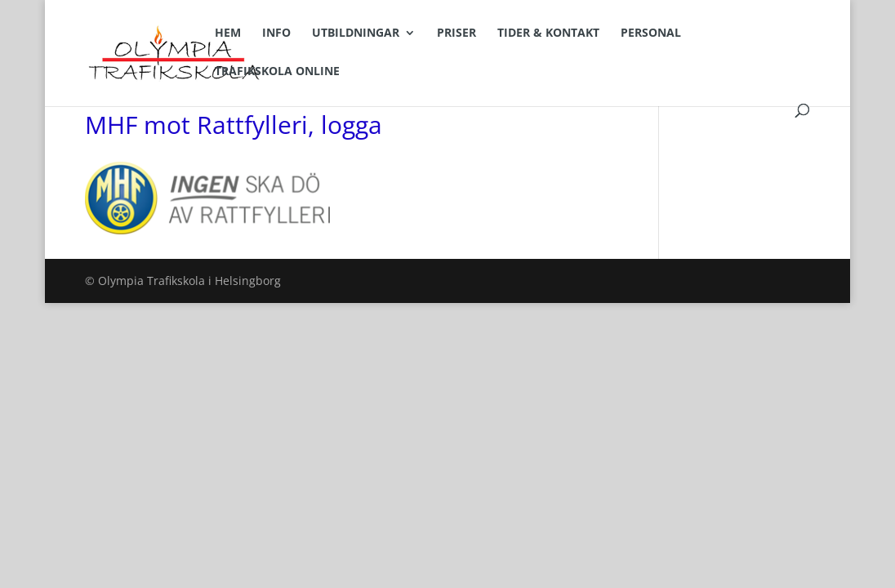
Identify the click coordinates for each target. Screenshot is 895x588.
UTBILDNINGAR (356, 33)
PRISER (456, 33)
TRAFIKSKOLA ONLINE (277, 72)
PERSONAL (651, 33)
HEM (228, 33)
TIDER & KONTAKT (548, 33)
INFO (276, 33)
